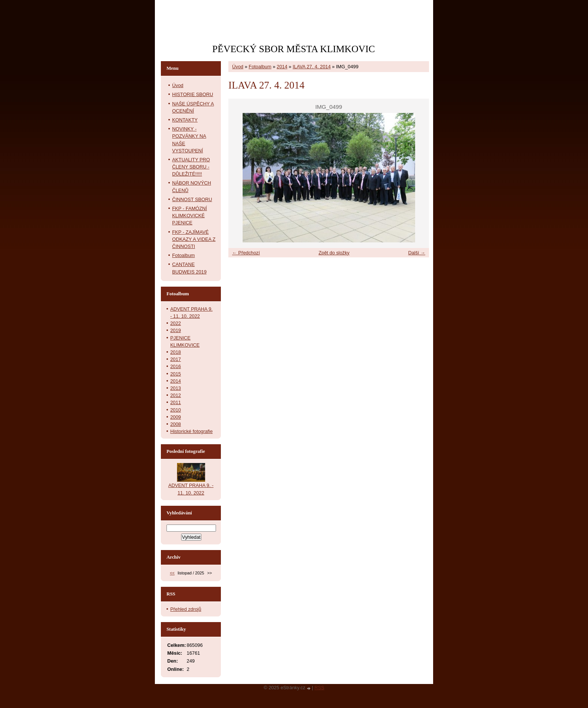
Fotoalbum (260, 67)
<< (172, 573)
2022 (175, 323)
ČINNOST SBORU (192, 199)
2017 (175, 359)
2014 (282, 67)
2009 (175, 417)
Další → (417, 253)
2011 (175, 402)
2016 (175, 366)
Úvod (238, 67)
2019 (175, 330)
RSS (319, 688)
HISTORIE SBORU (193, 94)
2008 (175, 424)
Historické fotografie (191, 431)
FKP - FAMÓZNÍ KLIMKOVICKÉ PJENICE (190, 216)
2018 (175, 352)
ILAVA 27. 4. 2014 (312, 67)
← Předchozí (246, 253)
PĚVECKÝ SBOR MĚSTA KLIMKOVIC (294, 49)
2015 (175, 374)
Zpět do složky (334, 253)
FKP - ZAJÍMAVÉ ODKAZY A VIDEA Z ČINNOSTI (194, 239)
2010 (175, 410)
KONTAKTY (185, 120)
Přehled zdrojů (186, 609)
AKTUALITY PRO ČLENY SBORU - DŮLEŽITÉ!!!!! (191, 167)
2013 (175, 388)
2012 (175, 395)
